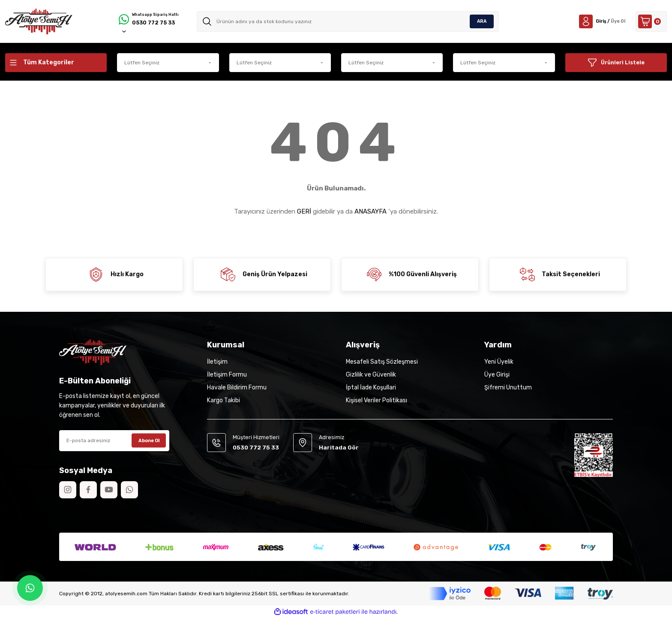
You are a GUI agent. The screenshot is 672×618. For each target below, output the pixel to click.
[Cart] (648, 21)
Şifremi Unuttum (508, 387)
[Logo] (39, 21)
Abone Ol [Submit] (149, 440)
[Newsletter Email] (114, 441)
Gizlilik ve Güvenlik (371, 375)
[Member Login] (593, 21)
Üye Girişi (497, 375)
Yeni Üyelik (499, 362)
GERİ (304, 211)
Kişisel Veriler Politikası (376, 400)
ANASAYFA (370, 211)
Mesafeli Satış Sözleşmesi (382, 362)
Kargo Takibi (223, 400)
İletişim (217, 362)
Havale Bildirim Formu (237, 387)
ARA (482, 21)
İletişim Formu (227, 375)
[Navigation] (56, 63)
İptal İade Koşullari (371, 387)
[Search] (350, 21)
